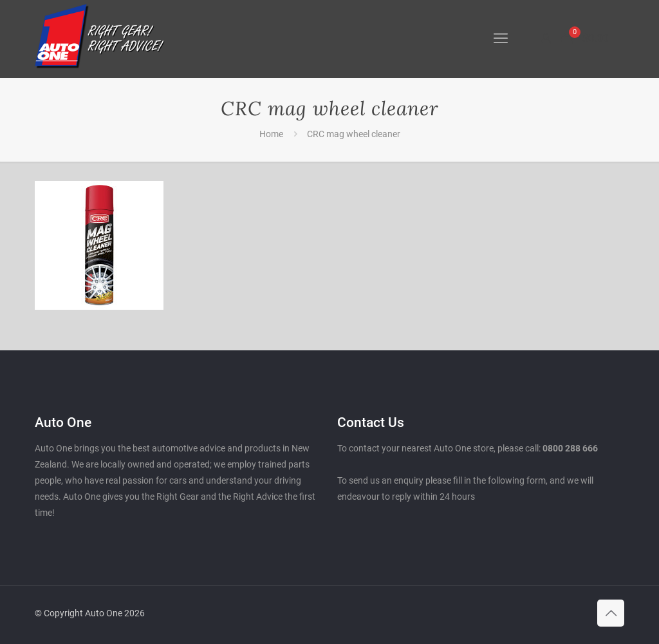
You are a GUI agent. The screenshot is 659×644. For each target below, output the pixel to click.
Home (271, 134)
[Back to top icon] (611, 613)
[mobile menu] (501, 39)
